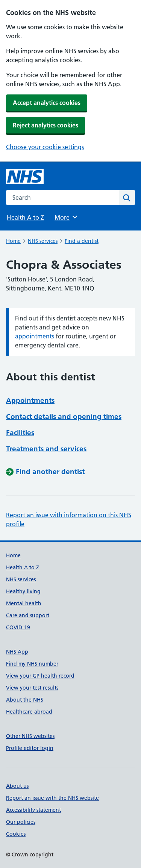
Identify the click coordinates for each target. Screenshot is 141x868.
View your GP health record (40, 676)
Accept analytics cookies (47, 103)
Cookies (16, 834)
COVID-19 (18, 627)
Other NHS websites (30, 736)
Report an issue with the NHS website (52, 798)
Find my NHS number (32, 664)
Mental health (24, 603)
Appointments (30, 400)
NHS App (17, 652)
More (66, 217)
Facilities (20, 433)
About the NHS (25, 700)
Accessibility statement (33, 810)
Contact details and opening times (64, 417)
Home (13, 241)
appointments (35, 336)
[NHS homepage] (25, 177)
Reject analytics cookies (45, 125)
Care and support (28, 615)
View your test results (32, 688)
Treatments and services (46, 449)
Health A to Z (25, 217)
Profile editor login (30, 748)
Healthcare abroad (29, 712)
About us (17, 786)
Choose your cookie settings (45, 147)
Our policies (21, 822)
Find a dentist (82, 241)
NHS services (43, 241)
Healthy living (23, 591)
